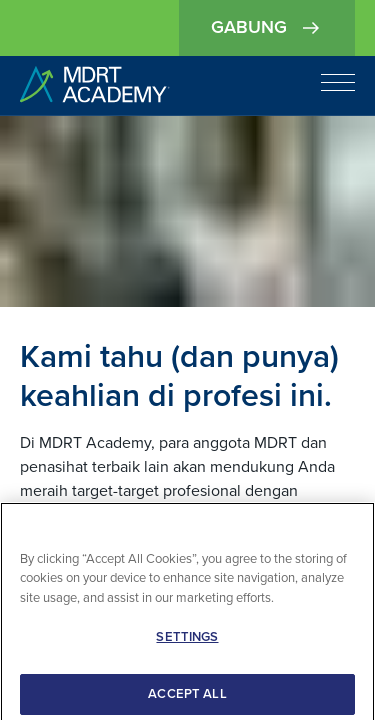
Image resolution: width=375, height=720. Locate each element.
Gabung (267, 28)
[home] (95, 85)
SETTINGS (187, 646)
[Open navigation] (338, 82)
